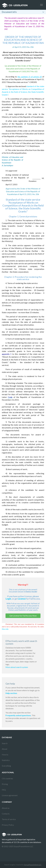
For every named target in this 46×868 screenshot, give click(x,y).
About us (6, 808)
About (5, 749)
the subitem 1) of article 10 (30, 77)
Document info (9, 12)
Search (5, 743)
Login (8, 599)
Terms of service (9, 819)
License (22, 599)
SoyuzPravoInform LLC (33, 865)
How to (5, 755)
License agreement (10, 795)
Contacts (6, 814)
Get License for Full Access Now (23, 616)
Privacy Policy (8, 825)
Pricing (5, 784)
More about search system (17, 667)
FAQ (4, 790)
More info (5, 629)
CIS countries (7, 778)
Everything (6, 766)
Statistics (6, 760)
